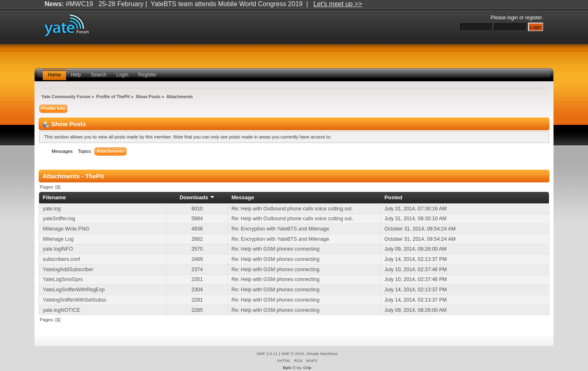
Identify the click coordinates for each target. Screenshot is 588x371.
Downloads (197, 197)
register (533, 18)
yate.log (52, 209)
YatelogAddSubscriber (68, 270)
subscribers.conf (61, 259)
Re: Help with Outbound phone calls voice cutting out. (292, 209)
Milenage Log (58, 239)
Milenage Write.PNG (66, 229)
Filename (54, 197)
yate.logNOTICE (61, 310)
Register (148, 75)
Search (99, 75)
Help (76, 75)
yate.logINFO (58, 249)
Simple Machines (322, 354)
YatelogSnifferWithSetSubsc (75, 300)
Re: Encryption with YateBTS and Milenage (280, 229)
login (513, 18)
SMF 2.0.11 (267, 354)
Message (243, 197)
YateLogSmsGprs (63, 279)
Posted (393, 197)
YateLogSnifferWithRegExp (74, 290)
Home (54, 75)
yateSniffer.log (59, 219)
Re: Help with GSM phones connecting (276, 249)
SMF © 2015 (293, 354)
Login (122, 75)
